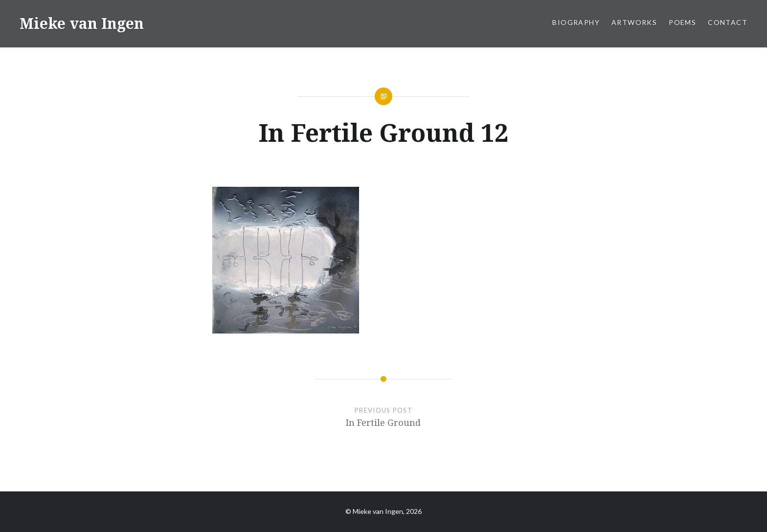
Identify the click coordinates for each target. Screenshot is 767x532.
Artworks (634, 22)
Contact (728, 22)
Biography (576, 22)
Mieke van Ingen (82, 23)
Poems (682, 22)
